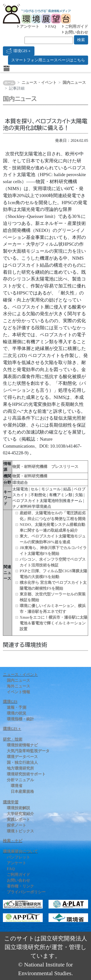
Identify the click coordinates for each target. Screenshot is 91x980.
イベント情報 (18, 692)
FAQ (51, 26)
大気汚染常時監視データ (28, 751)
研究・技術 (13, 739)
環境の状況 (17, 713)
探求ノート (17, 825)
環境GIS (10, 702)
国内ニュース (74, 82)
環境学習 (11, 802)
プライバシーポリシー (26, 892)
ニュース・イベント (39, 82)
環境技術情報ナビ (22, 745)
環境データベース (22, 757)
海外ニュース (18, 686)
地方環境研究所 (20, 768)
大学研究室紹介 (20, 814)
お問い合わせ (75, 32)
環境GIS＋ (19, 51)
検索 (81, 40)
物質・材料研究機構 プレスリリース (45, 467)
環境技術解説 (18, 808)
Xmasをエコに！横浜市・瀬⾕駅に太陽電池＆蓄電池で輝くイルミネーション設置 (54, 623)
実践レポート (18, 819)
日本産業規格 (22, 791)
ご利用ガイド (75, 26)
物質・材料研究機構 (30, 476)
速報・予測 (17, 707)
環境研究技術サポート (26, 774)
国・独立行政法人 (22, 762)
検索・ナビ (13, 841)
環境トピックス (20, 831)
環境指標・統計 (20, 719)
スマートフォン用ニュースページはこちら (48, 60)
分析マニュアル (20, 780)
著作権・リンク (20, 886)
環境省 (17, 786)
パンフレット (18, 857)
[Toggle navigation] (7, 68)
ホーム (9, 83)
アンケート (28, 26)
